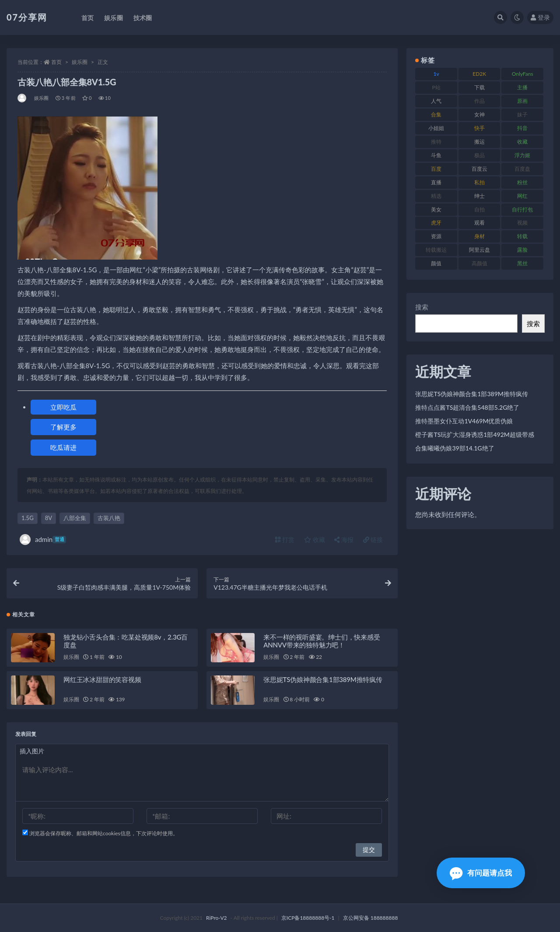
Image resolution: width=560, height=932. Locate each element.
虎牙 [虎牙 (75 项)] (436, 223)
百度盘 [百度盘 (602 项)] (522, 169)
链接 (373, 540)
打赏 (285, 540)
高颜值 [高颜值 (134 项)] (479, 263)
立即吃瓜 (63, 407)
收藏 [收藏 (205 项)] (522, 142)
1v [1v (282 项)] (436, 74)
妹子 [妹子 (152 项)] (522, 114)
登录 (540, 17)
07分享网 (27, 17)
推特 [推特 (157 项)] (436, 142)
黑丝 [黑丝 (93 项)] (522, 263)
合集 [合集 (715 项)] (436, 114)
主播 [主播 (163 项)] (522, 87)
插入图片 (32, 751)
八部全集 (75, 518)
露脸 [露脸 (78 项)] (522, 250)
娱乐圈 (80, 62)
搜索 (422, 307)
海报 (344, 540)
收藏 (315, 540)
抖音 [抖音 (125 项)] (522, 128)
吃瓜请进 (63, 447)
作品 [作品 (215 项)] (479, 101)
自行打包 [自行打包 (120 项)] (522, 209)
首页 (56, 62)
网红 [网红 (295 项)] (522, 196)
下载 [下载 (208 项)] (479, 87)
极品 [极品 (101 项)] (479, 155)
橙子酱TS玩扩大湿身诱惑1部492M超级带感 (474, 434)
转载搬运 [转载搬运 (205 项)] (436, 250)
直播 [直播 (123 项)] (436, 182)
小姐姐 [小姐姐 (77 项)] (436, 128)
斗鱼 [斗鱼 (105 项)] (436, 155)
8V (49, 518)
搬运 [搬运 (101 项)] (479, 142)
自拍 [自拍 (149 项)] (479, 209)
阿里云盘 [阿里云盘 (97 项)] (479, 250)
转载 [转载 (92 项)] (522, 236)
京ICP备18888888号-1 (308, 918)
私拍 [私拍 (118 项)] (479, 182)
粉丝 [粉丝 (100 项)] (522, 182)
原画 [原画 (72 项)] (522, 101)
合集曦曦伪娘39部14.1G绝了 (455, 448)
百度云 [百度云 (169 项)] (479, 169)
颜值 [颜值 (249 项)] (436, 263)
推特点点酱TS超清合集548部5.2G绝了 (467, 407)
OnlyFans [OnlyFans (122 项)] (523, 74)
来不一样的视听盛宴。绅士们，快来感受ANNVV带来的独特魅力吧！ (322, 641)
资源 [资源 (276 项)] (436, 236)
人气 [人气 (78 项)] (436, 101)
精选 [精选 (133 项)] (436, 196)
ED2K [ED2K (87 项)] (479, 74)
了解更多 (63, 427)
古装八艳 (109, 518)
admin (43, 540)
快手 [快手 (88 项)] (479, 128)
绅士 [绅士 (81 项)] (479, 196)
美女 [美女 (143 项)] (436, 209)
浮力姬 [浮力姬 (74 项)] (522, 155)
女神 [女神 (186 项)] (479, 114)
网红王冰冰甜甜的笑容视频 (102, 679)
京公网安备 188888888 (371, 918)
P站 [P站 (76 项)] (436, 87)
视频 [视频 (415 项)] (522, 223)
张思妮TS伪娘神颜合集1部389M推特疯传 (323, 679)
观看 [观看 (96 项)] (479, 223)
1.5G (28, 518)
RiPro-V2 (216, 918)
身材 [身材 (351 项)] (479, 236)
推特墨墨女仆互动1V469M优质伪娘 (464, 421)
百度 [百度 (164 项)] (436, 169)
